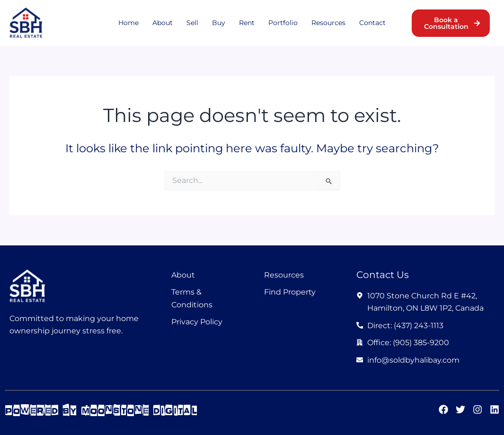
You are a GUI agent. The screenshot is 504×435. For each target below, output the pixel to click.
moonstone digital (140, 410)
